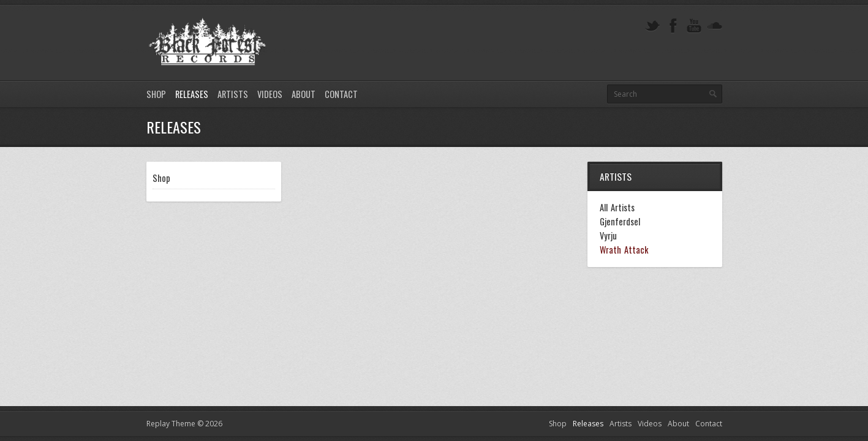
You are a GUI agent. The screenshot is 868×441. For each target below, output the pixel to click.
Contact (341, 94)
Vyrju (608, 236)
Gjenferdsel (620, 222)
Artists (233, 94)
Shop (156, 94)
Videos (270, 94)
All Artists (617, 208)
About (304, 94)
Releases (192, 94)
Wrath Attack (624, 250)
